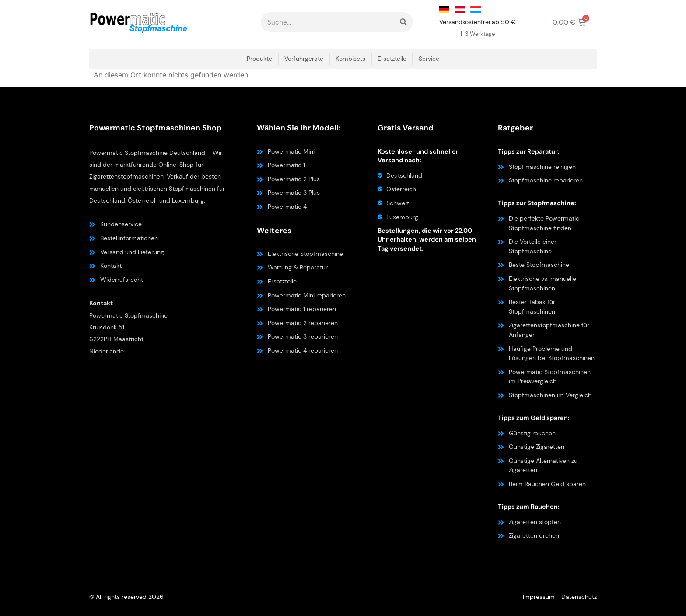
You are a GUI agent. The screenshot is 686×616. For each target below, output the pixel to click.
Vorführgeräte (304, 59)
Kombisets (350, 59)
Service (429, 59)
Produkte (259, 59)
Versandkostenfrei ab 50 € (478, 22)
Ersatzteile (392, 59)
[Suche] (403, 22)
